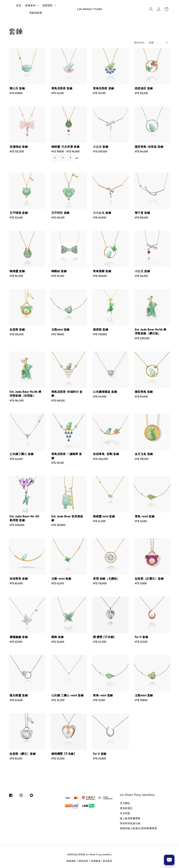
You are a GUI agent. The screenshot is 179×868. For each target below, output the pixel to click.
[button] (151, 9)
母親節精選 (36, 13)
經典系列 (30, 5)
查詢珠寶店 (126, 808)
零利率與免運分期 (130, 823)
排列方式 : (140, 43)
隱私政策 (83, 861)
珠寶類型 (48, 5)
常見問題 (125, 813)
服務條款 (71, 861)
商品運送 (108, 861)
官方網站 (125, 803)
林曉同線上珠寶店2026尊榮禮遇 (138, 828)
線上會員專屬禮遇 (130, 818)
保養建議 (96, 861)
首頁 (19, 5)
